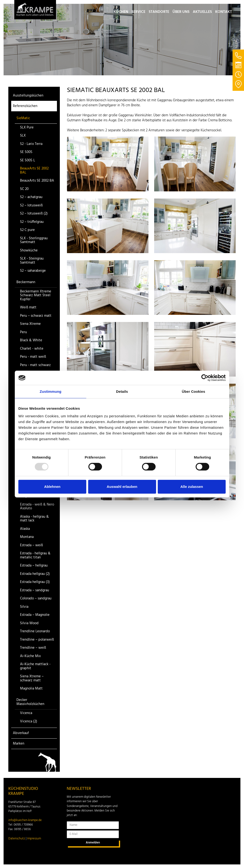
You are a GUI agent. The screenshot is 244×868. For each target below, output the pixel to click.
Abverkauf (21, 733)
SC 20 (24, 189)
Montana (27, 537)
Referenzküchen (25, 106)
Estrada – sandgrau (35, 590)
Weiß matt (28, 308)
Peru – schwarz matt (36, 316)
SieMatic (23, 118)
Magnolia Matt (31, 689)
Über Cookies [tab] (193, 391)
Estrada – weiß (31, 545)
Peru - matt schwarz (35, 365)
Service (138, 12)
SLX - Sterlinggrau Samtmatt (34, 240)
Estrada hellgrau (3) (35, 582)
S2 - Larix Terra (31, 144)
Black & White (31, 340)
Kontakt (224, 12)
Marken (19, 744)
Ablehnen (52, 487)
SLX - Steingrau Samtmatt (32, 261)
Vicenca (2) (29, 722)
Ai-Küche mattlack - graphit (35, 666)
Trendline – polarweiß (37, 640)
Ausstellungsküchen (28, 96)
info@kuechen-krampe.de (25, 820)
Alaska (25, 529)
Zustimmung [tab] (51, 391)
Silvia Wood (29, 623)
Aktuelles (202, 12)
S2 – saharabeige (33, 271)
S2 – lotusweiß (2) (34, 214)
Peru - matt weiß (33, 357)
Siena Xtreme (30, 324)
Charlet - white (32, 349)
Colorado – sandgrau (36, 599)
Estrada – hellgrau (34, 566)
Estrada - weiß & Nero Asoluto (37, 507)
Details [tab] (122, 391)
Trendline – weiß (33, 648)
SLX (23, 136)
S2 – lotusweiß (31, 206)
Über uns (181, 12)
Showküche (29, 251)
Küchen (121, 12)
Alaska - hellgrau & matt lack (34, 519)
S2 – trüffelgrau (32, 222)
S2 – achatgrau (31, 197)
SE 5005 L (28, 161)
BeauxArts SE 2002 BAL (34, 171)
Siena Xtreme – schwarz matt (32, 678)
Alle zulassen (192, 487)
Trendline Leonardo (35, 631)
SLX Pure (27, 128)
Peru (23, 332)
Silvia (24, 607)
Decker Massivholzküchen (30, 702)
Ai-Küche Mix (30, 656)
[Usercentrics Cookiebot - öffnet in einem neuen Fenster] (205, 378)
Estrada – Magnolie (35, 615)
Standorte (159, 12)
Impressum (34, 839)
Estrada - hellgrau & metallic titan (35, 555)
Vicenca (26, 713)
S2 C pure (27, 230)
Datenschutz (17, 839)
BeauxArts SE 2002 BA (37, 181)
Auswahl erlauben (122, 487)
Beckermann (26, 282)
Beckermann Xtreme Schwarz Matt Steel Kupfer (36, 296)
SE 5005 (26, 152)
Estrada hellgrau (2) (35, 574)
